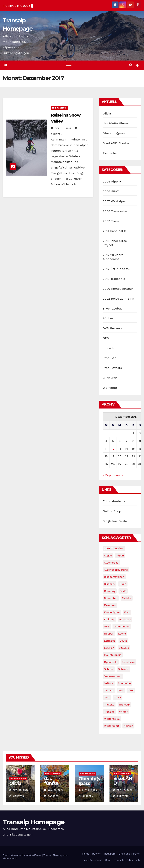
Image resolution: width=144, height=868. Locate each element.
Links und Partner (129, 854)
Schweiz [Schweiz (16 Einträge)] (123, 669)
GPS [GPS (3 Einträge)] (107, 626)
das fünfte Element (117, 123)
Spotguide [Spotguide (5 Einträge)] (124, 683)
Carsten (17, 796)
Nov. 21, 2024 (55, 790)
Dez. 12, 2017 (63, 128)
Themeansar (10, 859)
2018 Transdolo (114, 279)
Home (86, 854)
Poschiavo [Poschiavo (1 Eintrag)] (128, 662)
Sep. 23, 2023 (125, 790)
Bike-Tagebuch (60, 108)
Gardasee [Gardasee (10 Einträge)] (125, 619)
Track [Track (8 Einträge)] (118, 697)
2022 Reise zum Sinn (118, 299)
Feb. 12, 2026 (21, 790)
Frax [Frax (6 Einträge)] (127, 612)
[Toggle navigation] (69, 65)
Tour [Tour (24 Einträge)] (107, 697)
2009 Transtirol (114, 221)
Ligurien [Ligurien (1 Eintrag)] (109, 648)
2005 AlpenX (112, 181)
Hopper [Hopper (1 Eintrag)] (109, 634)
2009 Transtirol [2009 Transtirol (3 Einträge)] (114, 548)
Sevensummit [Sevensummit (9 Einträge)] (113, 676)
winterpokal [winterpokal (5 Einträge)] (112, 719)
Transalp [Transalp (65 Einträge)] (124, 705)
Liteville (109, 348)
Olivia (107, 113)
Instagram (110, 854)
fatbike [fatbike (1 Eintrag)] (127, 598)
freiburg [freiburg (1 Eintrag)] (109, 619)
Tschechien (111, 153)
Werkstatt (110, 388)
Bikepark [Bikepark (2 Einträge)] (110, 584)
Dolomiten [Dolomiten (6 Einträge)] (111, 598)
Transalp (119, 860)
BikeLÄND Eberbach (118, 143)
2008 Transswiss (115, 211)
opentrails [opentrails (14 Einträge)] (111, 662)
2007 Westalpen (115, 201)
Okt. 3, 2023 (90, 790)
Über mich (134, 860)
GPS (106, 338)
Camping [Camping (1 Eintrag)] (110, 591)
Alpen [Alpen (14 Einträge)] (120, 556)
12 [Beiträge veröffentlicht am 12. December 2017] (113, 449)
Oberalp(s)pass (114, 133)
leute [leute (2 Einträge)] (123, 641)
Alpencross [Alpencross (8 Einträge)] (111, 563)
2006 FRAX (111, 191)
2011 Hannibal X (114, 231)
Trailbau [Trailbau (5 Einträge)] (109, 705)
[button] (131, 65)
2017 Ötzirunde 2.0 (117, 269)
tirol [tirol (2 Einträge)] (131, 690)
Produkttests (112, 368)
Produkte (109, 358)
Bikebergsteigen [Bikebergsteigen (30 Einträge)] (114, 577)
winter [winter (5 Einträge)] (123, 712)
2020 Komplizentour (118, 289)
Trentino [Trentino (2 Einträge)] (109, 712)
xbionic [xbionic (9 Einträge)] (128, 726)
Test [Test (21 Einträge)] (121, 690)
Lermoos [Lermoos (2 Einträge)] (110, 641)
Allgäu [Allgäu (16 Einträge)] (108, 556)
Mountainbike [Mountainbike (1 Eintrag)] (113, 655)
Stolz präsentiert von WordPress (22, 855)
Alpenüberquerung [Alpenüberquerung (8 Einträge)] (116, 570)
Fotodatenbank (114, 501)
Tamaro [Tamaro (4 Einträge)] (109, 690)
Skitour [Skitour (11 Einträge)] (109, 683)
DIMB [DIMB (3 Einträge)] (123, 591)
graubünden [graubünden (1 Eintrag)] (122, 626)
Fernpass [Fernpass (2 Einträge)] (110, 605)
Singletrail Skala (115, 521)
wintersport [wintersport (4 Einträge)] (112, 726)
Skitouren (110, 378)
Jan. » (119, 475)
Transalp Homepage (34, 822)
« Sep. (107, 475)
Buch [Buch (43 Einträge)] (123, 584)
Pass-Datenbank (92, 860)
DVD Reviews (112, 328)
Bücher (108, 318)
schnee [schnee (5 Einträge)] (109, 669)
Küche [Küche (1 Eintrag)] (122, 634)
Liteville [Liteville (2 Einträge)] (124, 648)
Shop (108, 860)
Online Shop (112, 511)
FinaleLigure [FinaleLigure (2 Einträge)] (112, 612)
